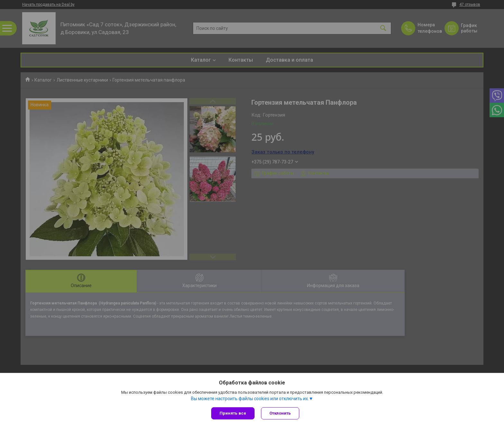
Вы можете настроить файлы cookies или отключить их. (250, 399)
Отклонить (280, 413)
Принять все (233, 413)
